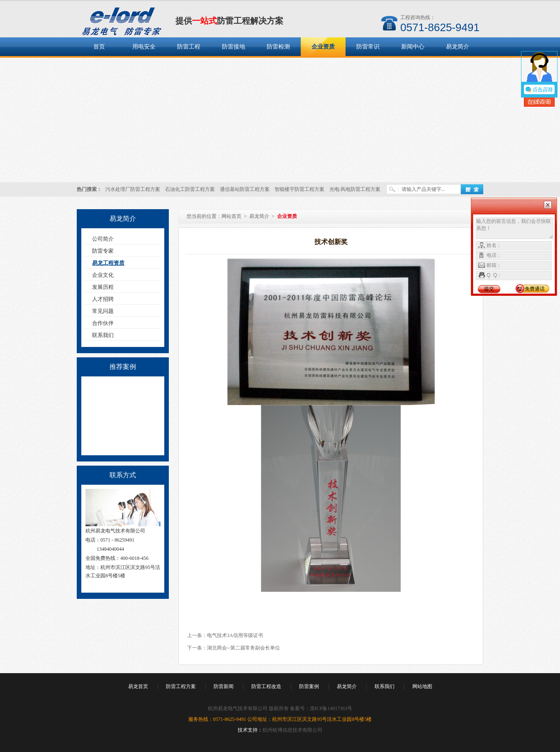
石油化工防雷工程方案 (190, 189)
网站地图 (422, 686)
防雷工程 (189, 47)
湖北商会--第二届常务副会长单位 (243, 648)
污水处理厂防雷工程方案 (133, 189)
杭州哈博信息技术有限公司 (292, 730)
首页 (99, 47)
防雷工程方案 (181, 686)
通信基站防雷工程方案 (245, 189)
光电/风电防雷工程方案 (355, 189)
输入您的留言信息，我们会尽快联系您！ (515, 228)
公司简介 (103, 239)
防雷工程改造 (266, 686)
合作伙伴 (103, 323)
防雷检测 (278, 47)
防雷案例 (309, 686)
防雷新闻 (224, 686)
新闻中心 (413, 47)
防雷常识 (368, 47)
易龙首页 (138, 686)
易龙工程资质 (108, 263)
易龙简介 (458, 47)
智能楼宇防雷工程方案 (299, 189)
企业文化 (103, 275)
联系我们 (103, 335)
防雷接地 (234, 47)
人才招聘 (103, 299)
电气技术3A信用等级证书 (235, 635)
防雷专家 (103, 251)
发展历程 (103, 287)
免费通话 (535, 289)
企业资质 (323, 47)
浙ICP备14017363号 (331, 708)
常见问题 (103, 311)
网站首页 (231, 216)
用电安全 (144, 47)
